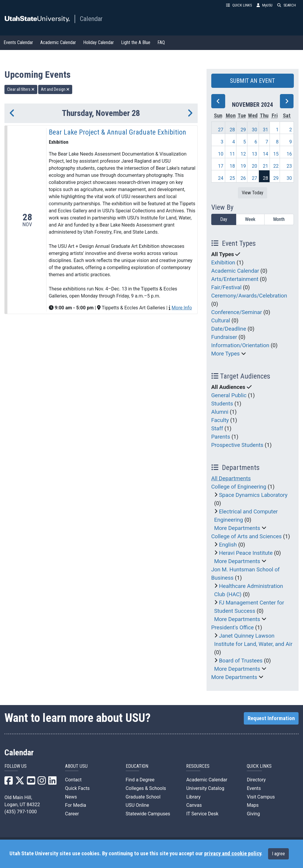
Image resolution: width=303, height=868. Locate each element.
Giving (253, 814)
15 (276, 154)
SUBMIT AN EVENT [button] (252, 81)
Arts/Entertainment (235, 279)
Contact (73, 780)
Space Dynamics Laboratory (253, 495)
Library (193, 797)
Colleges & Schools (146, 788)
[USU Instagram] (42, 782)
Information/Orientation (240, 345)
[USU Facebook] (9, 782)
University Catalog (205, 788)
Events (254, 788)
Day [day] (224, 219)
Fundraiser (224, 337)
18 (232, 166)
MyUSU (265, 5)
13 (254, 154)
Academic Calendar (58, 42)
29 (243, 130)
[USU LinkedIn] (52, 782)
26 (243, 178)
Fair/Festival (227, 287)
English (228, 545)
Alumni (220, 412)
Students (222, 404)
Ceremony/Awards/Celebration (249, 296)
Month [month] (279, 219)
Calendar (91, 19)
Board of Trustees (241, 661)
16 (289, 154)
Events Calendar (18, 42)
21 (265, 166)
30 (254, 130)
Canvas (194, 805)
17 (221, 166)
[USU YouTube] (31, 782)
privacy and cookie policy (233, 854)
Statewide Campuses (148, 814)
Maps (253, 805)
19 (243, 166)
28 (232, 130)
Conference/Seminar (237, 312)
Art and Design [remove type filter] (55, 89)
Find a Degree (140, 780)
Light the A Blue (136, 42)
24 (221, 178)
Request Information (271, 718)
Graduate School (143, 797)
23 (289, 166)
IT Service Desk (202, 814)
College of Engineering (239, 487)
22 (276, 166)
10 (221, 154)
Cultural (221, 321)
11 (232, 154)
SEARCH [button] (287, 5)
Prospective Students (237, 445)
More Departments (237, 528)
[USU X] (20, 782)
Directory (256, 780)
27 (221, 130)
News (71, 797)
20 (254, 166)
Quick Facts (77, 788)
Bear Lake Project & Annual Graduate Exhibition (117, 132)
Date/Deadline (229, 329)
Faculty (220, 420)
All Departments (231, 479)
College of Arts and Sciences (246, 536)
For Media (76, 805)
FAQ (161, 42)
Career (72, 814)
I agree (278, 854)
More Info (182, 308)
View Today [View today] (253, 193)
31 (265, 130)
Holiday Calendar (99, 42)
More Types (226, 354)
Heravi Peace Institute (246, 553)
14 (265, 154)
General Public (229, 395)
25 (232, 178)
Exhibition (223, 263)
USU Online (137, 805)
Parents (221, 437)
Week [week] (250, 219)
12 (243, 154)
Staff (217, 429)
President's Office (233, 628)
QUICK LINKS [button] (239, 5)
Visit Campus (261, 797)
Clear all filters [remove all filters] (21, 89)
